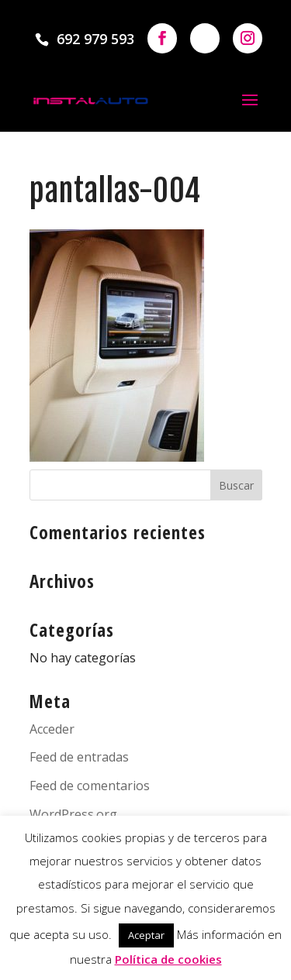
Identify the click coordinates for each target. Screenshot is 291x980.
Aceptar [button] (146, 935)
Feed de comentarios (90, 786)
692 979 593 (95, 39)
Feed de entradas (79, 757)
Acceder (52, 729)
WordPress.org (73, 814)
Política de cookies (168, 959)
